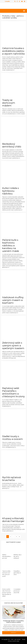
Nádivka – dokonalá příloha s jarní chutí (7, 556)
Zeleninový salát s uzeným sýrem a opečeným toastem (13, 345)
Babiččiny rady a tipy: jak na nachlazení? (17, 556)
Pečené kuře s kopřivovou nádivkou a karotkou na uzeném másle (11, 245)
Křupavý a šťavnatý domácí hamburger (13, 520)
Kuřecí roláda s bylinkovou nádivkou (10, 191)
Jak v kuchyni (17, 639)
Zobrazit (14, 633)
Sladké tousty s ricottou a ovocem (12, 438)
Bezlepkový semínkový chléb (12, 145)
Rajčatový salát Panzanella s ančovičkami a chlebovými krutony (13, 392)
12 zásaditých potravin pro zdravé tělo (17, 591)
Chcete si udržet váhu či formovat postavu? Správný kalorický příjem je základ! (7, 593)
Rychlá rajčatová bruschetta (11, 479)
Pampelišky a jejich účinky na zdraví (17, 573)
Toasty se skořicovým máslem (9, 103)
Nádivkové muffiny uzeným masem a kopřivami (13, 300)
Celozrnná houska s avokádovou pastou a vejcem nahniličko (13, 51)
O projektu (7, 1)
